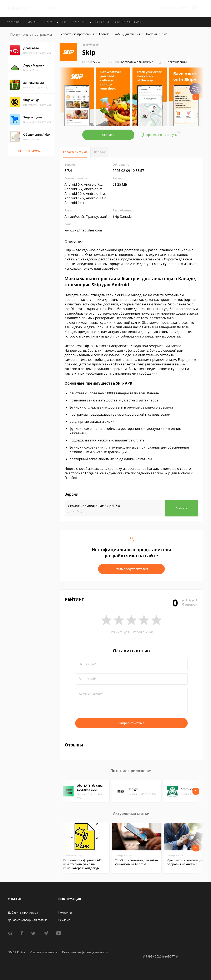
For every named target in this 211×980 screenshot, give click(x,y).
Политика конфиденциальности (85, 952)
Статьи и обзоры (128, 22)
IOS (64, 22)
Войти (163, 8)
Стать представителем (131, 569)
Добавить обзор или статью (28, 920)
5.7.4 (91, 62)
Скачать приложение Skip (94, 506)
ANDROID (79, 22)
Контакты (65, 912)
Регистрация (179, 8)
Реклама (64, 920)
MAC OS (33, 22)
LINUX (48, 22)
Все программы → (31, 151)
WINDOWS (14, 22)
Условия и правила (43, 952)
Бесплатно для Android (137, 62)
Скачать (108, 135)
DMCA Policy (16, 952)
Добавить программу (23, 912)
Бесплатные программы (77, 34)
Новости (102, 22)
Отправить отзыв (131, 723)
